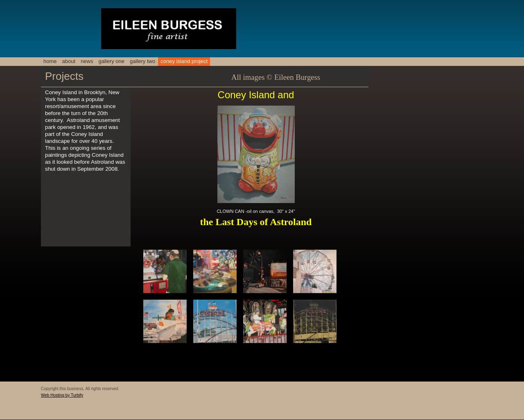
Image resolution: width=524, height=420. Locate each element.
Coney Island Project (184, 61)
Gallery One (111, 61)
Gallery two (142, 61)
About (69, 61)
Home (50, 61)
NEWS (87, 61)
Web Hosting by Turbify (62, 395)
